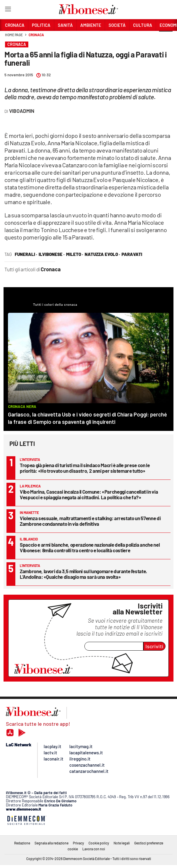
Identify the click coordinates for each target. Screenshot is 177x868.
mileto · (75, 254)
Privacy (78, 843)
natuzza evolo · (102, 254)
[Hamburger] (8, 10)
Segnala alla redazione (51, 843)
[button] (166, 38)
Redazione (22, 843)
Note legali (122, 843)
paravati (132, 254)
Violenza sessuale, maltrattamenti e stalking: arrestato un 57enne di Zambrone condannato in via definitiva (90, 521)
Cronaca (36, 35)
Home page (14, 35)
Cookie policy (99, 843)
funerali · (26, 254)
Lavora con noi (94, 849)
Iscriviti (154, 646)
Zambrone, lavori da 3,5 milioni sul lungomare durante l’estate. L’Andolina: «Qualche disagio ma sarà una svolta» (83, 574)
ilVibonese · (52, 254)
